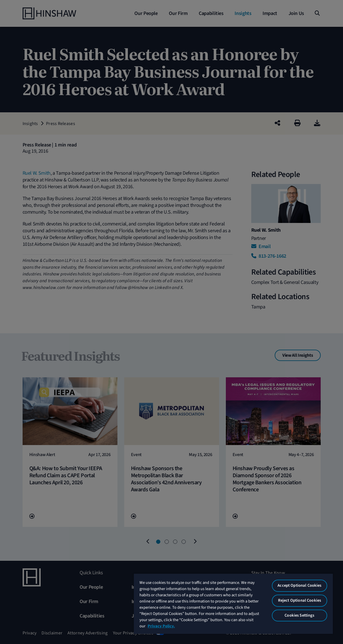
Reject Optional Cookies (300, 600)
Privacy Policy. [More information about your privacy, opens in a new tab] (161, 626)
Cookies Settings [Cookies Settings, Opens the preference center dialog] (299, 615)
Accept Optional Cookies (299, 585)
